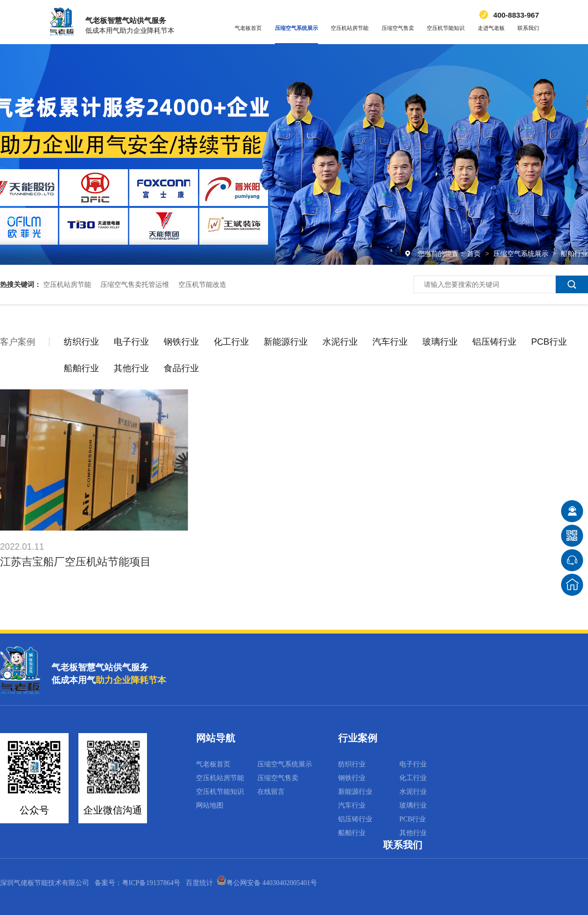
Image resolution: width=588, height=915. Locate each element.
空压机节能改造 (202, 284)
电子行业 (131, 342)
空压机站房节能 (350, 28)
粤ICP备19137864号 (151, 883)
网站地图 (210, 805)
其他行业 (131, 368)
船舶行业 (574, 254)
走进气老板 (491, 28)
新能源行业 (286, 342)
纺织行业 (81, 342)
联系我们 (528, 28)
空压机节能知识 (446, 28)
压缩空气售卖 (398, 28)
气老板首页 (248, 28)
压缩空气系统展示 (296, 28)
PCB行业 (549, 342)
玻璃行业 (440, 342)
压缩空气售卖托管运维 (135, 284)
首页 (475, 254)
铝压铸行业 (494, 342)
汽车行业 (390, 342)
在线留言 (271, 792)
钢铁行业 (181, 342)
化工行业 (231, 342)
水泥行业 (340, 342)
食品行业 (181, 368)
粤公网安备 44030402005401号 (267, 883)
